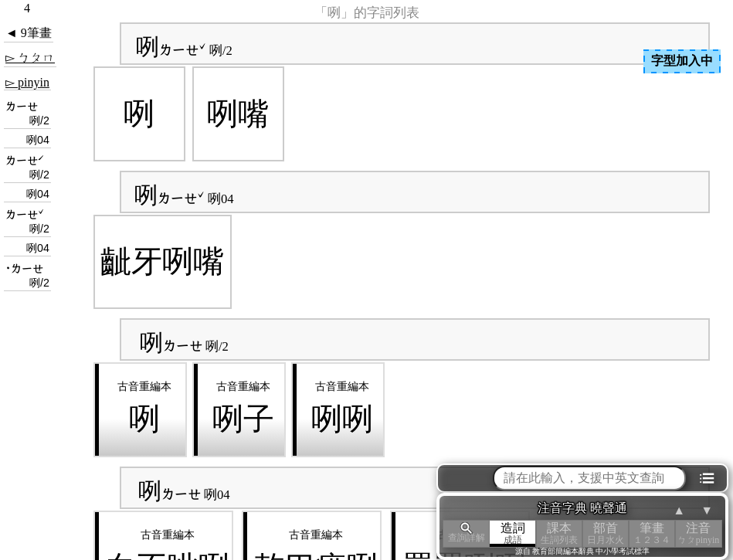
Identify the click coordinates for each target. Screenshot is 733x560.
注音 (698, 533)
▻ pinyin (27, 82)
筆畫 (652, 533)
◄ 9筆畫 (29, 33)
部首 (606, 533)
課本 (559, 533)
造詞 (513, 533)
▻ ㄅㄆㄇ (30, 58)
